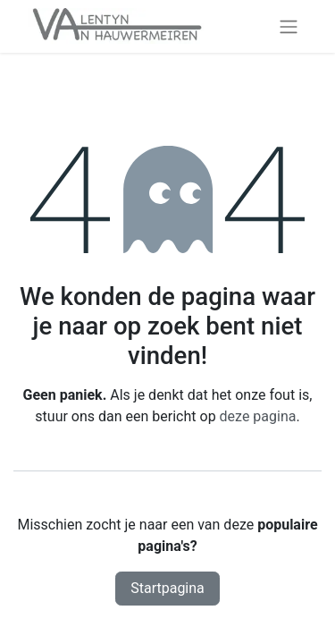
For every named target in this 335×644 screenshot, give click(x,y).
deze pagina (258, 416)
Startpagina (167, 588)
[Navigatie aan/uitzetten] (289, 26)
